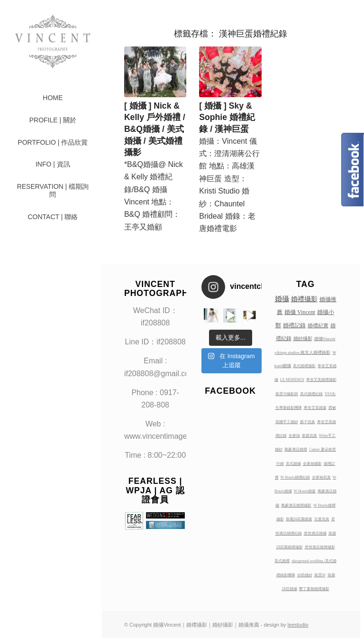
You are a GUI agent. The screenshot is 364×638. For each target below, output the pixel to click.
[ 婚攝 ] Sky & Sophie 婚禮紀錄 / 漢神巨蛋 (227, 117)
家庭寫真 (309, 436)
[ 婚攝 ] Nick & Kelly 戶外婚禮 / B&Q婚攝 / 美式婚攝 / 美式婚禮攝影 (155, 129)
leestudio (298, 625)
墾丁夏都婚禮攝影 (314, 589)
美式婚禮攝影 (304, 366)
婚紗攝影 (303, 338)
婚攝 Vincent (300, 312)
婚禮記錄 (294, 325)
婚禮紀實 (318, 325)
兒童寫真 (322, 519)
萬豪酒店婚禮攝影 (296, 505)
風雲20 (320, 575)
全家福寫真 (321, 477)
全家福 (294, 436)
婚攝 (282, 299)
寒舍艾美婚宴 (315, 408)
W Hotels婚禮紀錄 (295, 477)
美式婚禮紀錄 (311, 394)
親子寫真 (308, 422)
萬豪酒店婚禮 (296, 449)
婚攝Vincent (325, 339)
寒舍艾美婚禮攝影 (321, 380)
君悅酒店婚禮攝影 (320, 547)
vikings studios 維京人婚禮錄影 (303, 352)
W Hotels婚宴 (305, 491)
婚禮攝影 (304, 299)
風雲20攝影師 (287, 394)
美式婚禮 (282, 561)
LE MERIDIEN (292, 380)
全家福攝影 (312, 464)
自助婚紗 (305, 575)
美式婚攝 (293, 464)
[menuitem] (53, 98)
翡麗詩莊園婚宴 (299, 519)
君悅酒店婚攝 (315, 533)
